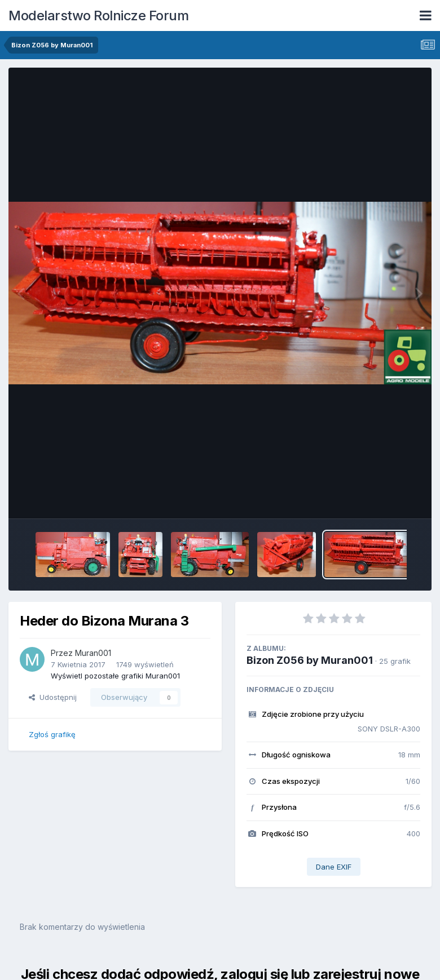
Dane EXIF (334, 867)
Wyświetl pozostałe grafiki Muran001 (115, 676)
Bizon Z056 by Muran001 (310, 660)
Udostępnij (53, 697)
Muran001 (93, 653)
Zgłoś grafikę (52, 734)
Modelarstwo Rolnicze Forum (98, 15)
